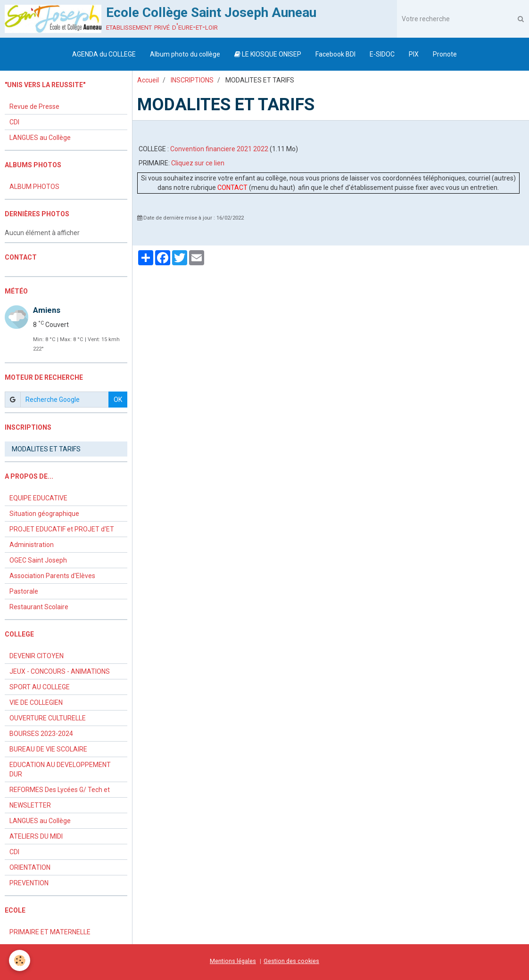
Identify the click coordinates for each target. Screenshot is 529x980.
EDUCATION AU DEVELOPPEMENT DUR (60, 769)
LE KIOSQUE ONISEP (268, 54)
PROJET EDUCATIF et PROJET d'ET (62, 529)
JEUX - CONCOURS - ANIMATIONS (60, 671)
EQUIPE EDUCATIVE (38, 498)
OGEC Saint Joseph (38, 560)
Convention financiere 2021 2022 (219, 149)
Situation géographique (44, 514)
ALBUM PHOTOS (34, 187)
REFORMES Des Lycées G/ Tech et (60, 790)
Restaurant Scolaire (39, 607)
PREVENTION (29, 883)
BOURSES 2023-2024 (41, 734)
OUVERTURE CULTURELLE (48, 718)
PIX (414, 54)
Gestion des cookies (291, 961)
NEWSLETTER (30, 805)
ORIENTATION (30, 867)
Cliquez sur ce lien (198, 163)
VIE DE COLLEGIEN (36, 702)
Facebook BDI (335, 54)
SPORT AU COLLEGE (40, 687)
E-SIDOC (382, 54)
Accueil (148, 80)
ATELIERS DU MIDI (36, 836)
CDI (14, 122)
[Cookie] (20, 960)
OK (118, 400)
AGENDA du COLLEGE (104, 54)
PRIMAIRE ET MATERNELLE (50, 932)
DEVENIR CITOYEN (37, 656)
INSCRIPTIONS (192, 80)
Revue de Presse (34, 106)
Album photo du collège (185, 54)
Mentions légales (233, 961)
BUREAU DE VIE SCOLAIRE (48, 749)
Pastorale (24, 591)
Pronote (445, 54)
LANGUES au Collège (40, 138)
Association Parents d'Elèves (52, 576)
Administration (32, 545)
